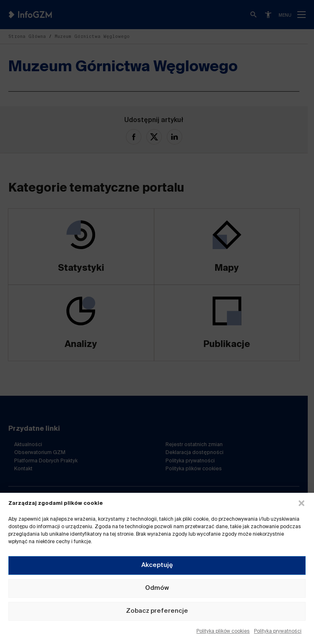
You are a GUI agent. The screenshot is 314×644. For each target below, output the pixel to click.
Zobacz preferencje (157, 611)
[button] (301, 503)
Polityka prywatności (278, 632)
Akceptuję (157, 565)
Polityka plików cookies (223, 632)
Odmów (157, 588)
